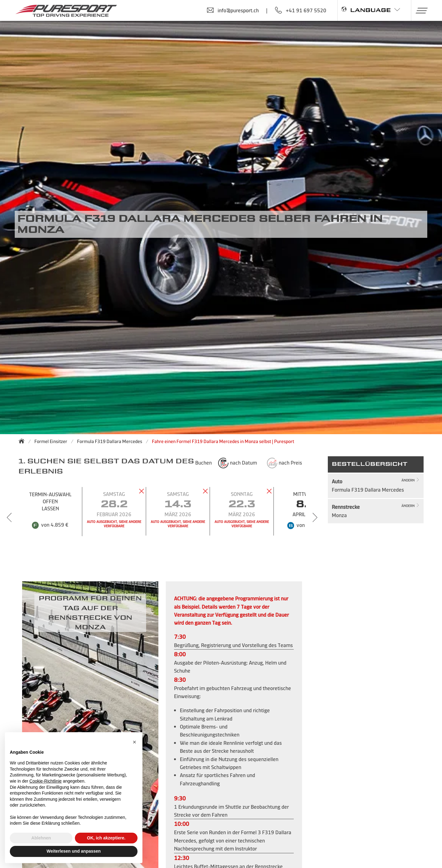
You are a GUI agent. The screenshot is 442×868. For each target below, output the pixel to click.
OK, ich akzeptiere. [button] (106, 838)
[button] (419, 10)
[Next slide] (315, 517)
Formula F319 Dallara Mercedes (110, 441)
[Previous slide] (9, 517)
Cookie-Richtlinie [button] (46, 781)
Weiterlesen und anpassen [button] (74, 851)
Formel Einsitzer (51, 441)
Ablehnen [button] (41, 838)
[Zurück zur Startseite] (23, 441)
